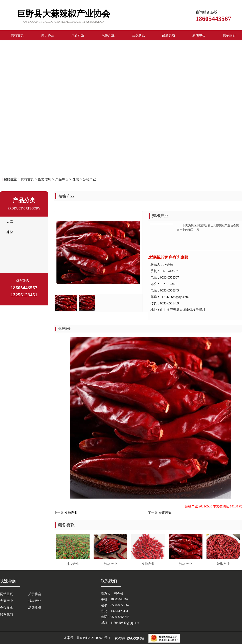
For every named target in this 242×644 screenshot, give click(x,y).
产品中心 (62, 179)
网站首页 (17, 35)
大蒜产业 (78, 35)
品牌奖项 (169, 35)
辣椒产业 (108, 35)
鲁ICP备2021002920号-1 (93, 638)
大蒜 (10, 222)
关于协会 (48, 35)
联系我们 (229, 35)
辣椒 (76, 179)
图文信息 (45, 179)
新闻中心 (199, 35)
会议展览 (138, 35)
